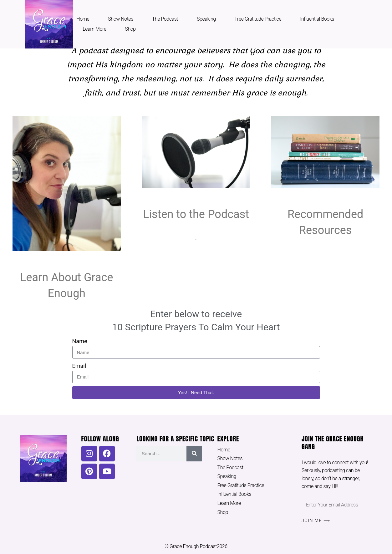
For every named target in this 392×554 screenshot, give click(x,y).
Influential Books (317, 19)
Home (83, 19)
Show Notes (121, 19)
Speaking (206, 19)
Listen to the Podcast (196, 214)
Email (79, 366)
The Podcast (165, 19)
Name (80, 341)
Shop (130, 29)
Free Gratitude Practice (258, 19)
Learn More (94, 29)
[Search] (194, 454)
